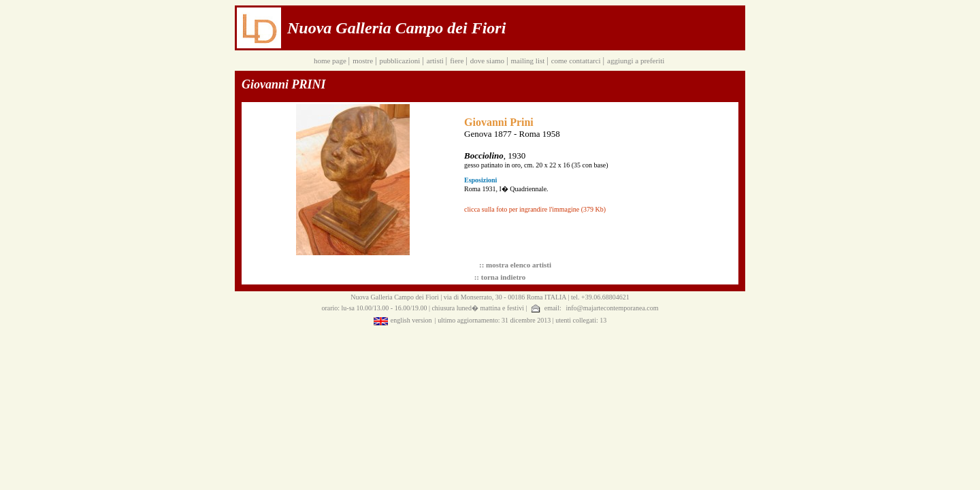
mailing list (528, 61)
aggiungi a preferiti (637, 61)
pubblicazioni (401, 61)
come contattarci (577, 61)
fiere (458, 61)
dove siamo (488, 61)
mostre (364, 61)
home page (331, 61)
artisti (436, 61)
